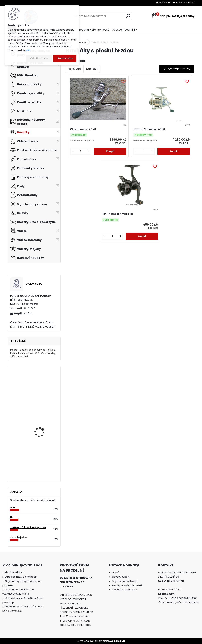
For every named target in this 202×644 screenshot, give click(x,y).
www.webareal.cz (114, 641)
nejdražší (92, 69)
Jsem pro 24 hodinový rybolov (28, 527)
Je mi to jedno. (19, 537)
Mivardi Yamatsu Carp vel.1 (42, 446)
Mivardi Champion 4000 (128, 129)
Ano (13, 507)
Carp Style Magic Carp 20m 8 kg (43, 415)
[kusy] (76, 155)
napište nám (23, 313)
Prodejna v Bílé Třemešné (94, 30)
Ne (12, 517)
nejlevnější (75, 69)
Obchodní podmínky (124, 30)
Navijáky (81, 42)
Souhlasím (65, 58)
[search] (128, 16)
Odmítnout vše (39, 58)
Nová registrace (185, 3)
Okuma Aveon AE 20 (82, 129)
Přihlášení (165, 3)
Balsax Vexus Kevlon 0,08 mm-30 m (44, 383)
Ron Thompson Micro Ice (171, 129)
